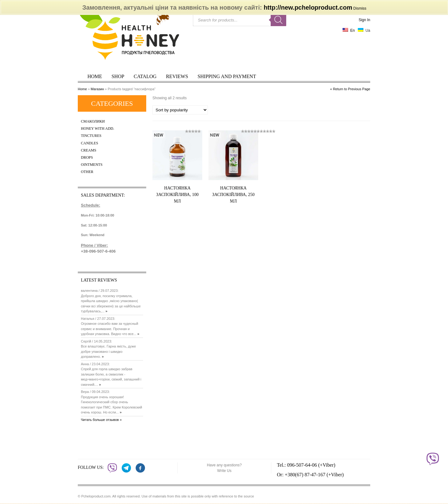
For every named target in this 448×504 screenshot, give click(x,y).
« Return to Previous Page (350, 89)
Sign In (364, 20)
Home (95, 76)
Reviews (177, 76)
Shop (118, 76)
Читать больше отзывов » (101, 420)
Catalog (145, 76)
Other (87, 172)
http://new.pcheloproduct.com (308, 7)
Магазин (97, 89)
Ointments (92, 165)
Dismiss (360, 8)
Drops (87, 158)
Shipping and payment (227, 76)
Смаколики (93, 121)
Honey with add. (98, 129)
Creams (89, 150)
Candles (89, 143)
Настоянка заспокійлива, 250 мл (233, 195)
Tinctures (91, 136)
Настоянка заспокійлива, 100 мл (177, 195)
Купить (185, 212)
